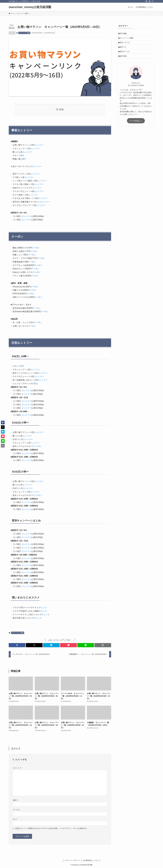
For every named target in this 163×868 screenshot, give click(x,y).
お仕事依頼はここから (91, 860)
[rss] (150, 1)
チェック (43, 607)
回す (22, 155)
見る (36, 384)
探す (24, 159)
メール (16, 810)
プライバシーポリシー (72, 860)
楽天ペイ (124, 49)
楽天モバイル (126, 54)
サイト (15, 819)
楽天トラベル (126, 44)
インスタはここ (136, 124)
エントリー (39, 145)
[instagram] (146, 1)
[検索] (153, 1)
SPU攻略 (124, 34)
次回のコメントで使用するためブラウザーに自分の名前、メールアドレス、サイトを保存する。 (52, 828)
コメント (17, 768)
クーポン (36, 248)
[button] (17, 645)
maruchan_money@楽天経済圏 (30, 7)
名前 (15, 800)
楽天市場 (124, 59)
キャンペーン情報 (24, 33)
